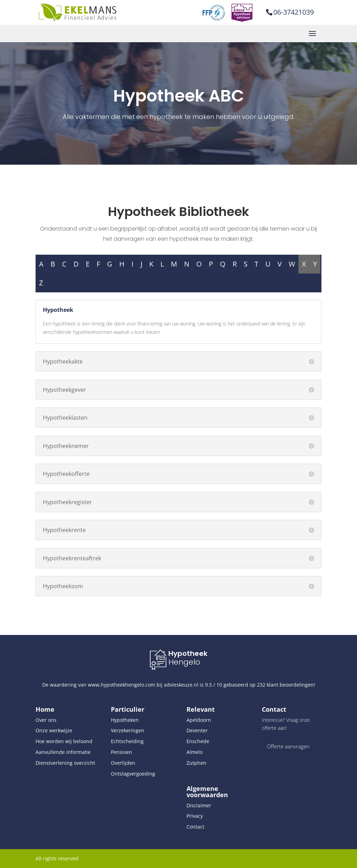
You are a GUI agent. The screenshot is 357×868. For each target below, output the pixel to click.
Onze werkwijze (54, 730)
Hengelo (184, 662)
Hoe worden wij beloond (64, 741)
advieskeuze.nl (181, 685)
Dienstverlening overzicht (65, 763)
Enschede (198, 741)
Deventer (197, 730)
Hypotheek (188, 653)
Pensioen (121, 752)
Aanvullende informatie (63, 752)
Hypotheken (125, 720)
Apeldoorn (199, 720)
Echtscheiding (127, 741)
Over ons (46, 720)
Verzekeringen (128, 730)
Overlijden (123, 763)
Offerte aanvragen (288, 746)
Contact (195, 827)
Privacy (195, 816)
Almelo (195, 752)
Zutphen (196, 763)
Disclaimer (199, 805)
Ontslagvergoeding (133, 774)
